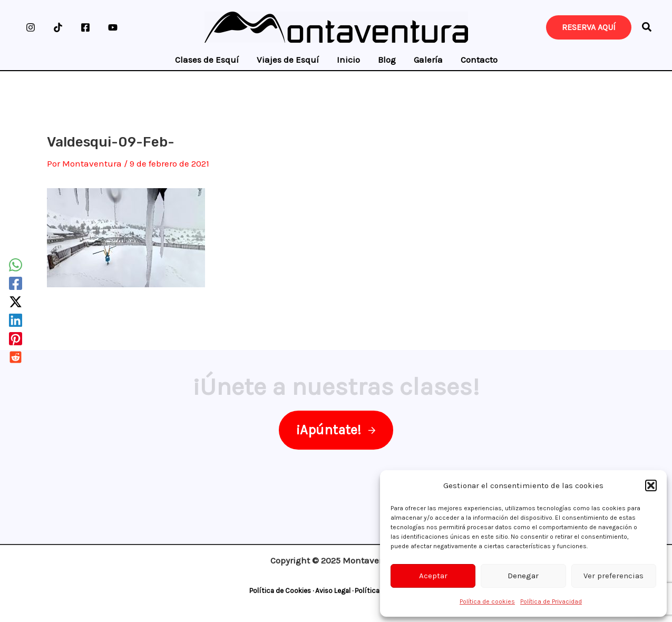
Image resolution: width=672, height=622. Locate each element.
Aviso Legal (333, 591)
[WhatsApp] (16, 265)
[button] (651, 485)
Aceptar (433, 576)
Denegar (523, 576)
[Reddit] (16, 357)
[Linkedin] (16, 320)
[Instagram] (31, 27)
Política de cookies (487, 601)
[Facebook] (85, 27)
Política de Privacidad (551, 601)
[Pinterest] (16, 339)
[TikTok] (58, 27)
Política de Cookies (280, 591)
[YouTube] (113, 27)
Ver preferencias (613, 576)
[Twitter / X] (16, 302)
